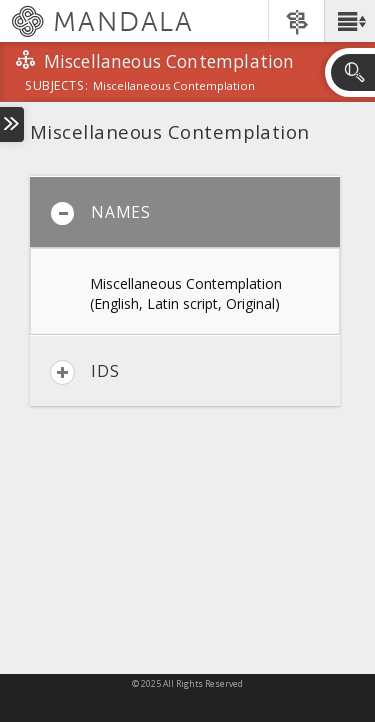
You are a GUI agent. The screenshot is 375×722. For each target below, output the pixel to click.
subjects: (56, 87)
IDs (84, 372)
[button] (349, 21)
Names (100, 213)
